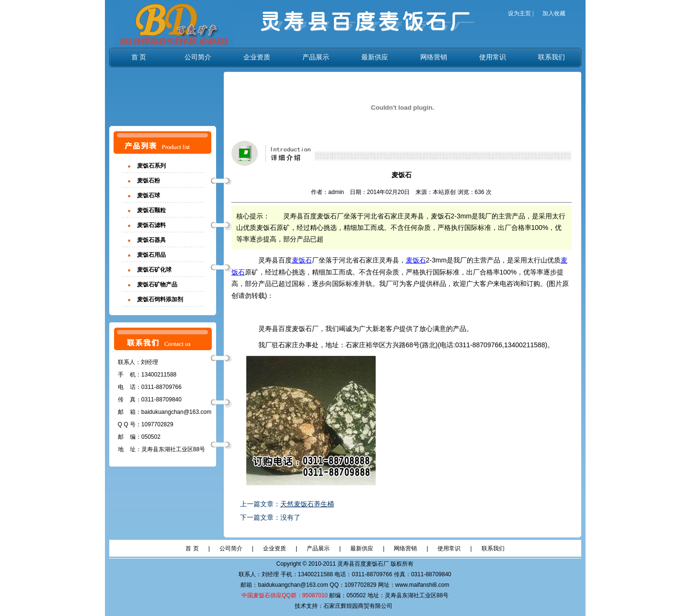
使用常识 (493, 57)
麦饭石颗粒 (151, 210)
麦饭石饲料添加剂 (160, 299)
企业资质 (257, 57)
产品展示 (316, 57)
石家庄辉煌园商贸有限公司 (358, 606)
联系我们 (552, 57)
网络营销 (434, 57)
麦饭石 (302, 260)
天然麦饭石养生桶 (307, 504)
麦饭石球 (149, 195)
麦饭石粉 (149, 181)
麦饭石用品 (151, 255)
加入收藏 (554, 13)
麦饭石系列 (151, 166)
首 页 (139, 57)
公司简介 (198, 57)
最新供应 (375, 57)
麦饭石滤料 (151, 225)
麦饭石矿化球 (154, 270)
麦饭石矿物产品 (157, 285)
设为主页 (519, 13)
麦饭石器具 (151, 240)
